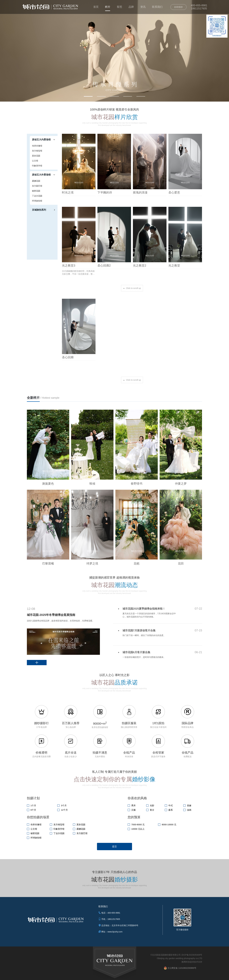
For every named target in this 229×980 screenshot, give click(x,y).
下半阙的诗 (105, 192)
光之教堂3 (69, 265)
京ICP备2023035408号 (192, 955)
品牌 (131, 7)
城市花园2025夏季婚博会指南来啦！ (144, 609)
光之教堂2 (140, 265)
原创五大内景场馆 (41, 140)
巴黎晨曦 (48, 563)
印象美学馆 (37, 166)
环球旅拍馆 (37, 201)
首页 (96, 7)
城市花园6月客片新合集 (136, 652)
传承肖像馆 (37, 146)
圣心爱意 (174, 192)
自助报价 (178, 7)
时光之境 (68, 192)
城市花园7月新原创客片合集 (139, 631)
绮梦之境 (92, 563)
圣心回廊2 (104, 265)
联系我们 (157, 7)
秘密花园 (36, 191)
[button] (88, 96)
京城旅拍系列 (39, 210)
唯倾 (92, 484)
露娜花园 (36, 181)
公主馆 (35, 161)
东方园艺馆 (37, 186)
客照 (119, 7)
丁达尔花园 (37, 196)
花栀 (137, 563)
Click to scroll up (133, 288)
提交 (114, 846)
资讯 (143, 7)
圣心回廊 (68, 357)
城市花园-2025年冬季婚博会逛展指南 (51, 615)
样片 (108, 7)
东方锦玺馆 (37, 151)
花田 (181, 563)
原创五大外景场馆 (41, 175)
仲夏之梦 (181, 484)
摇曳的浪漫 (140, 192)
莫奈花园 (36, 156)
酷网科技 (186, 962)
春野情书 (137, 484)
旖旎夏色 (48, 484)
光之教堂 (174, 265)
